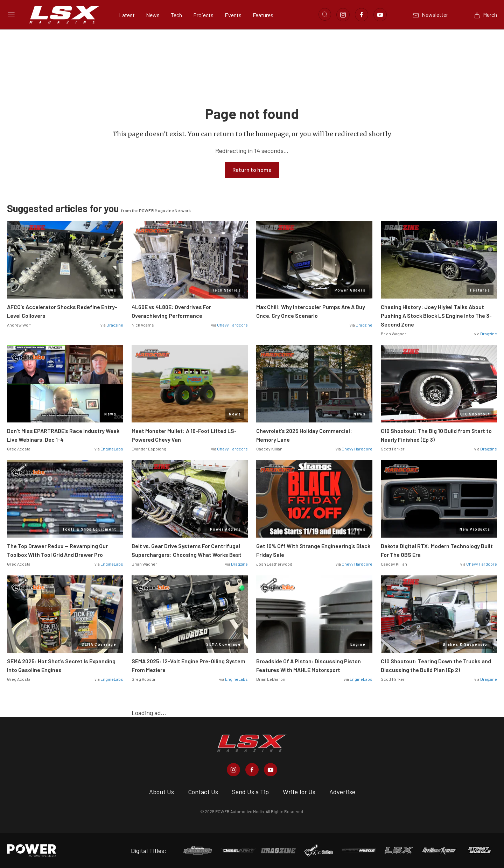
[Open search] (325, 14)
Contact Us (203, 792)
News (153, 15)
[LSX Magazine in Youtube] (271, 770)
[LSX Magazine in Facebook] (252, 770)
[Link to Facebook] (362, 15)
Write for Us (299, 792)
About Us (162, 792)
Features (263, 15)
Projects (203, 15)
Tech (176, 15)
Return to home (252, 170)
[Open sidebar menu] (11, 15)
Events (233, 15)
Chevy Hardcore (232, 325)
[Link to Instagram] (343, 15)
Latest (127, 15)
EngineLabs (112, 449)
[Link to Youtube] (380, 15)
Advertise (342, 792)
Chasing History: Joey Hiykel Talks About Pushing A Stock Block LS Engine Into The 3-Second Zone (436, 316)
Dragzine (115, 325)
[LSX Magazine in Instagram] (233, 770)
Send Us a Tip (250, 792)
